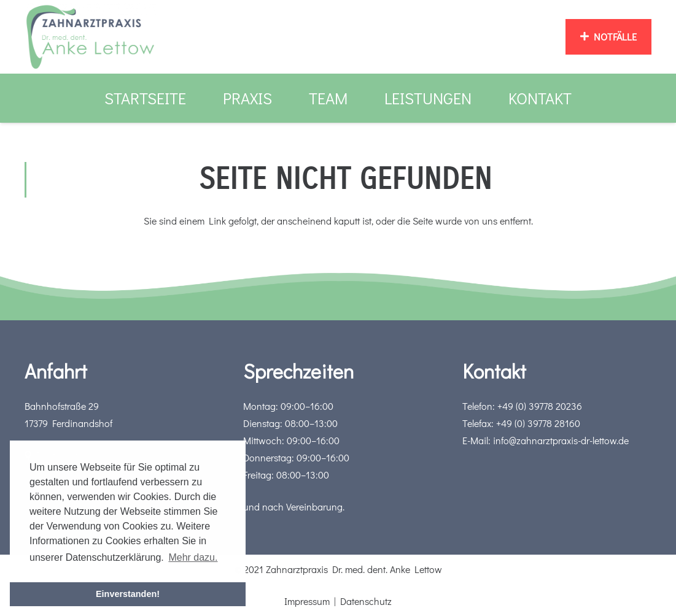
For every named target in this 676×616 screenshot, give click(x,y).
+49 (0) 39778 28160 (538, 423)
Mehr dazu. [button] (193, 557)
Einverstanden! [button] (128, 594)
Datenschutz (366, 601)
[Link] (90, 37)
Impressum (307, 601)
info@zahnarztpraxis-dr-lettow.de (561, 440)
